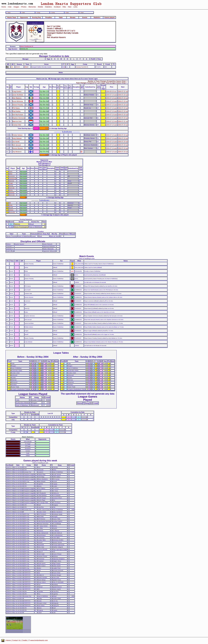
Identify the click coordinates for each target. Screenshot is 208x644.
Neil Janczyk (17, 145)
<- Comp (38, 13)
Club (10, 7)
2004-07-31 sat (123, 91)
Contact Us (16, 640)
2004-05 (17, 67)
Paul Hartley (17, 111)
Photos (24, 7)
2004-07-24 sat (123, 95)
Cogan (11, 183)
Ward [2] (12, 181)
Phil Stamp (16, 108)
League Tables (61, 353)
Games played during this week (40, 461)
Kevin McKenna (18, 101)
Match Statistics (28, 437)
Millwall (26, 67)
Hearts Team (12, 17)
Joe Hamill (16, 142)
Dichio (11, 190)
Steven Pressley (18, 105)
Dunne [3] (12, 212)
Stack (11, 172)
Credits (24, 640)
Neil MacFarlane (18, 115)
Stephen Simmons (19, 118)
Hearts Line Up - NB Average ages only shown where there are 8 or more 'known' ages (67, 79)
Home (4, 7)
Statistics (48, 7)
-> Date (67, 13)
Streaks (73, 17)
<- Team (8, 13)
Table (61, 17)
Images (16, 7)
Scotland (57, 7)
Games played (109, 17)
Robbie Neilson (18, 135)
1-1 (64, 67)
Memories (32, 7)
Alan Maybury (17, 98)
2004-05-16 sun (111, 91)
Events (85, 17)
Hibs (64, 7)
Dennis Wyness (18, 148)
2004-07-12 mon (112, 121)
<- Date (23, 13)
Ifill (10, 203)
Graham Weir (17, 125)
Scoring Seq (36, 17)
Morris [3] (12, 195)
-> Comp (52, 13)
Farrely (11, 186)
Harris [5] (12, 188)
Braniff (11, 208)
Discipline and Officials (33, 241)
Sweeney (12, 193)
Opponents (24, 17)
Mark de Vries (17, 121)
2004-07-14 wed (111, 95)
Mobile (40, 7)
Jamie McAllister (18, 95)
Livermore (12, 176)
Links (75, 7)
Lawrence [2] (13, 179)
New (70, 7)
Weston (11, 210)
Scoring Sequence (26, 219)
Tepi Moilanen (17, 152)
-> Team (81, 13)
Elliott (11, 174)
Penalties (49, 17)
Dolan (11, 205)
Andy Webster (17, 138)
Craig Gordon (17, 91)
